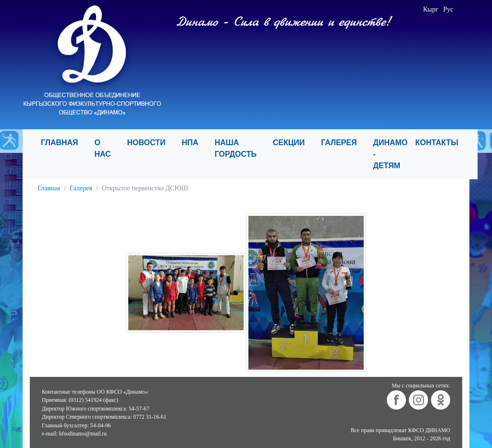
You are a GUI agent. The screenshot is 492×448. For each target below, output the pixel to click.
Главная (49, 188)
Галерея (81, 188)
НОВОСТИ (150, 143)
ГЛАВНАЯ (64, 143)
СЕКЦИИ (293, 143)
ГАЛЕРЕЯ (343, 143)
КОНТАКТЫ (441, 143)
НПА (194, 143)
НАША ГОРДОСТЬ (240, 148)
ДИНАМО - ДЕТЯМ (391, 154)
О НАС (107, 148)
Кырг (430, 9)
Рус (448, 9)
